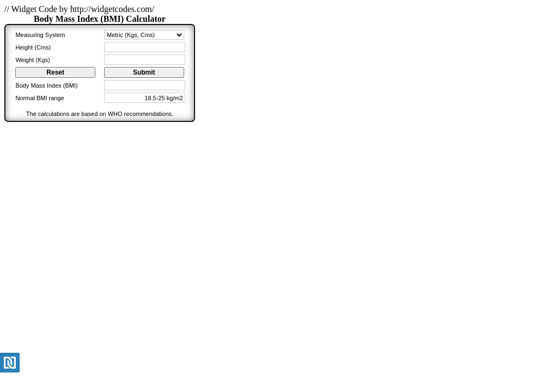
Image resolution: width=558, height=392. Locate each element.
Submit (144, 72)
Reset (55, 72)
